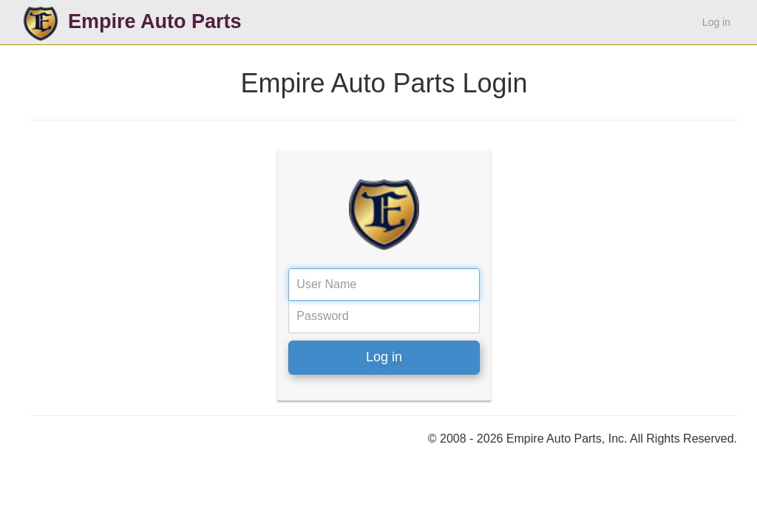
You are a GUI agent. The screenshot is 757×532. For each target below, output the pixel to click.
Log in (716, 22)
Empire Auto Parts (155, 21)
